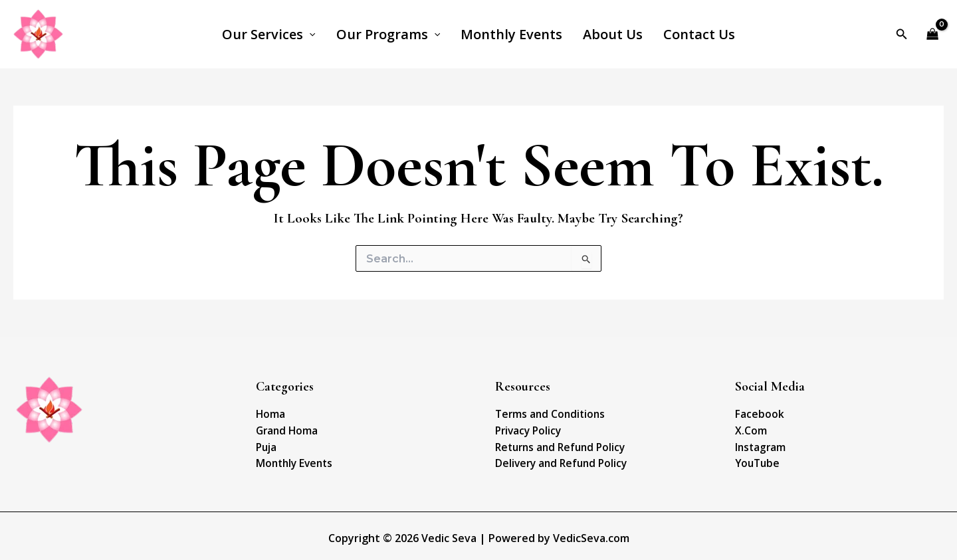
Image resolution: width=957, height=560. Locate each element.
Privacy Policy (526, 429)
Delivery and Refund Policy (557, 460)
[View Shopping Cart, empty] (933, 34)
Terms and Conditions (547, 414)
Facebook (757, 414)
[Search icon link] (902, 35)
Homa (270, 414)
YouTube (756, 460)
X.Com (750, 429)
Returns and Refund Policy (557, 445)
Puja (266, 445)
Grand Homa (285, 429)
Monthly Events (292, 460)
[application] (313, 35)
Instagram (760, 445)
